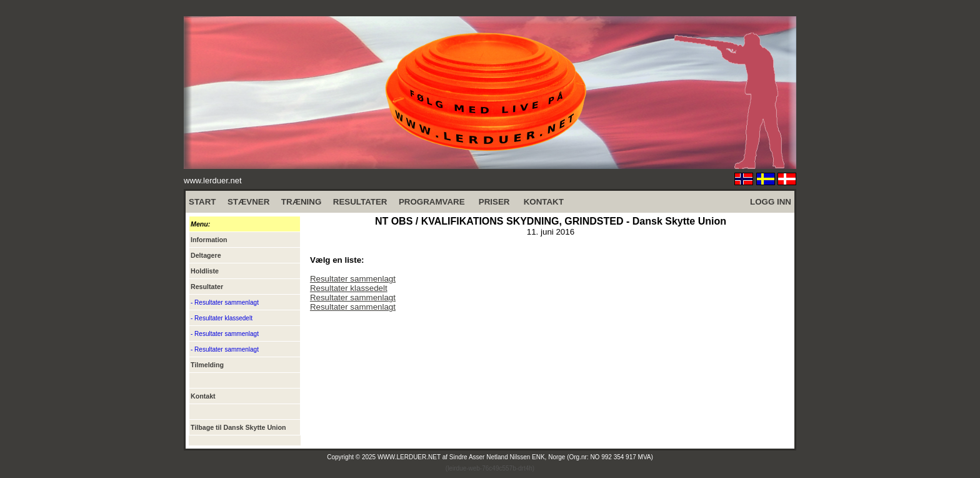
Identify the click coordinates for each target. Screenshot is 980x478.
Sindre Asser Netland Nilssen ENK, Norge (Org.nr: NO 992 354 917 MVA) (551, 457)
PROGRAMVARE (432, 202)
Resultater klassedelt (349, 288)
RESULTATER (360, 202)
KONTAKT (544, 202)
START (202, 202)
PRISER (494, 202)
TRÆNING (301, 202)
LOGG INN (771, 202)
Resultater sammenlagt (353, 279)
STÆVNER (248, 202)
